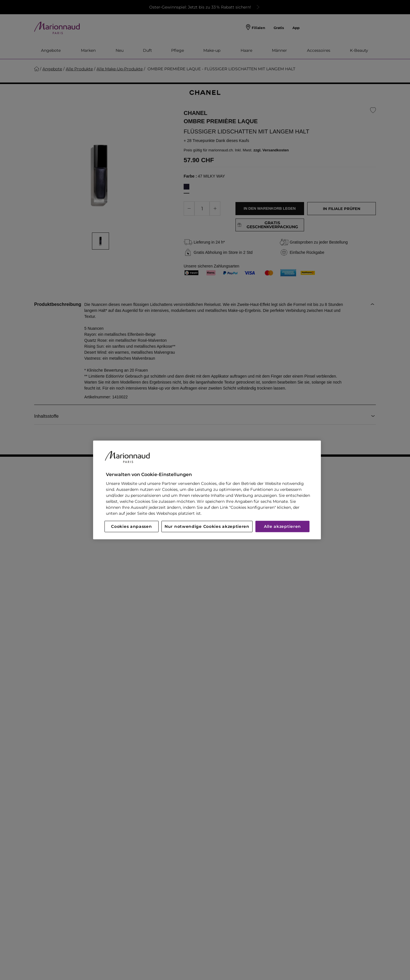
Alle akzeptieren (282, 527)
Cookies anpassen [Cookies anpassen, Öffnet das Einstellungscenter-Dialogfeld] (131, 527)
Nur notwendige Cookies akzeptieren (207, 527)
